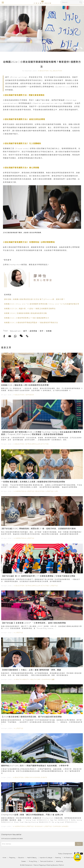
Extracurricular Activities (37, 444)
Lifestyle (50, 491)
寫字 (42, 331)
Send (79, 844)
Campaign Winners (61, 826)
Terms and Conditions (47, 861)
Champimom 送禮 (48, 679)
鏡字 (25, 331)
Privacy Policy (33, 861)
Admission (30, 395)
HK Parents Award (69, 858)
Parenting (58, 858)
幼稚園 (49, 331)
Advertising (59, 861)
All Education (56, 71)
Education (44, 71)
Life (56, 491)
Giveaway (39, 826)
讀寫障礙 (33, 331)
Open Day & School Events (36, 777)
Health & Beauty (22, 679)
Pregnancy (12, 858)
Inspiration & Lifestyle (25, 491)
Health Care (35, 679)
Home (4, 858)
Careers (24, 861)
